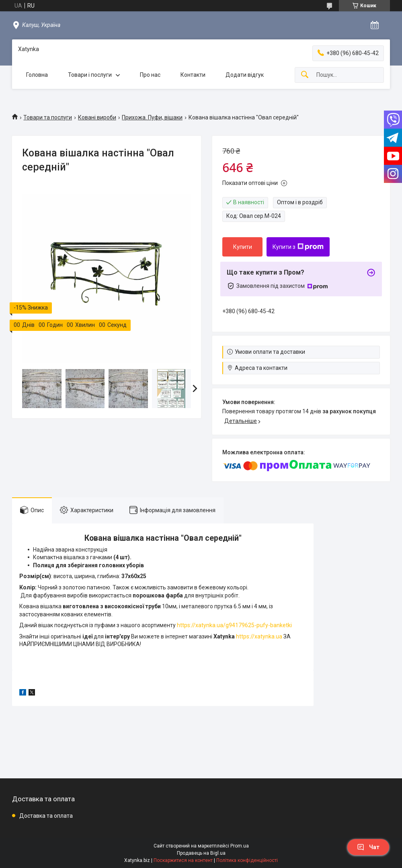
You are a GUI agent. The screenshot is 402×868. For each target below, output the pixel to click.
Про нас (150, 75)
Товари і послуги (90, 75)
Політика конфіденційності (247, 860)
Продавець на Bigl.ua (201, 853)
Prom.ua (240, 846)
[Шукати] (305, 75)
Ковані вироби (97, 117)
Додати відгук (245, 75)
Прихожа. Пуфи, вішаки (152, 117)
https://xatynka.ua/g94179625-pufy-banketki (234, 625)
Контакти (193, 75)
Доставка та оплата (46, 816)
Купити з (298, 247)
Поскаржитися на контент (183, 860)
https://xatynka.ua (259, 636)
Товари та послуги (48, 117)
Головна (37, 75)
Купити (243, 247)
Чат (368, 847)
